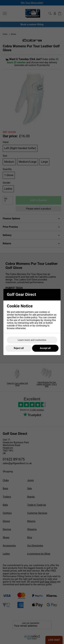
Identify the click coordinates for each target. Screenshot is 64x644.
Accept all (45, 348)
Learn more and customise (32, 340)
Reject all (19, 348)
